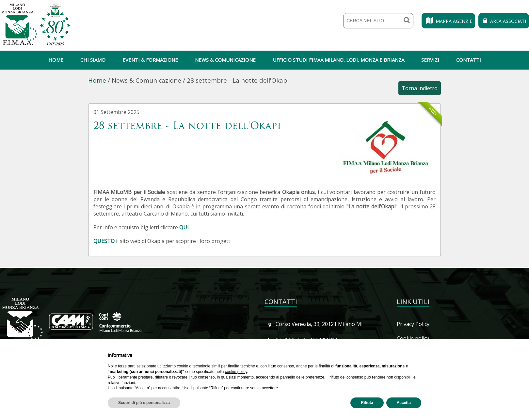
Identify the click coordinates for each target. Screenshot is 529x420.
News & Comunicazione (225, 60)
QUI (184, 227)
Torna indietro (420, 88)
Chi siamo (93, 60)
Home (56, 60)
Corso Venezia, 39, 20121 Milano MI (319, 324)
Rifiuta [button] (367, 403)
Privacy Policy (413, 324)
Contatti (469, 60)
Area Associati (504, 21)
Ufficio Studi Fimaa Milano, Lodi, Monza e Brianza (338, 60)
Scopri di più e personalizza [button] (144, 403)
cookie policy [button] (236, 372)
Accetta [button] (404, 403)
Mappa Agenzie (448, 21)
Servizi (430, 60)
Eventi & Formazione (150, 60)
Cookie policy (413, 338)
